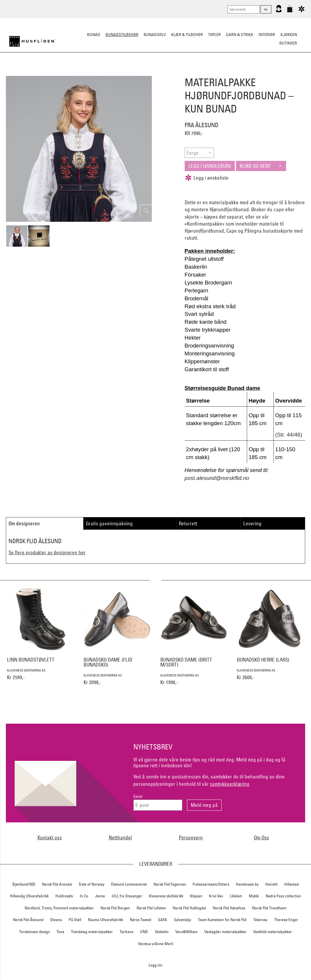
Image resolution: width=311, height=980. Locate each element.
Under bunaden (205, 72)
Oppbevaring (138, 72)
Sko (47, 72)
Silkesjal (111, 72)
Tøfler (214, 35)
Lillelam (236, 896)
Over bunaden (170, 72)
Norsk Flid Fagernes (170, 884)
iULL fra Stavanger (127, 896)
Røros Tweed (141, 920)
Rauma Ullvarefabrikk (106, 920)
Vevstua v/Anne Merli (156, 944)
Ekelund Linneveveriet (129, 884)
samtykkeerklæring (230, 784)
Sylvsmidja (182, 920)
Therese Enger (286, 920)
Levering (252, 523)
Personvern (191, 837)
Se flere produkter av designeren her (47, 552)
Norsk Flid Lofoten (151, 908)
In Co (84, 896)
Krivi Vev (216, 896)
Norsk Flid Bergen (115, 908)
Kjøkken (289, 35)
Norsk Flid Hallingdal (189, 908)
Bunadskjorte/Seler (76, 72)
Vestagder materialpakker (225, 932)
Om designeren (24, 523)
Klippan (196, 896)
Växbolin (162, 932)
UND (144, 932)
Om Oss (261, 837)
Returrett (188, 523)
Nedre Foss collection (283, 896)
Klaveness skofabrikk (166, 896)
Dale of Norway (92, 884)
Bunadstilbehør (122, 35)
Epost (138, 796)
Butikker (288, 43)
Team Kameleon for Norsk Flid (222, 920)
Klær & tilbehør (187, 35)
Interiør (267, 35)
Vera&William (186, 932)
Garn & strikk (240, 35)
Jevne (100, 896)
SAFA (163, 920)
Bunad (94, 35)
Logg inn (155, 965)
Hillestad (292, 884)
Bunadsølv (155, 35)
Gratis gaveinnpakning (109, 523)
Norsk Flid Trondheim (269, 908)
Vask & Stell (256, 72)
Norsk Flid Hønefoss (229, 908)
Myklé (254, 896)
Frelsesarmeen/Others (211, 884)
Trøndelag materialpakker (92, 932)
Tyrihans (126, 932)
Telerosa (260, 920)
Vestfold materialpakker (273, 932)
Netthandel (120, 837)
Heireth (271, 884)
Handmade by (247, 884)
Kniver (232, 72)
